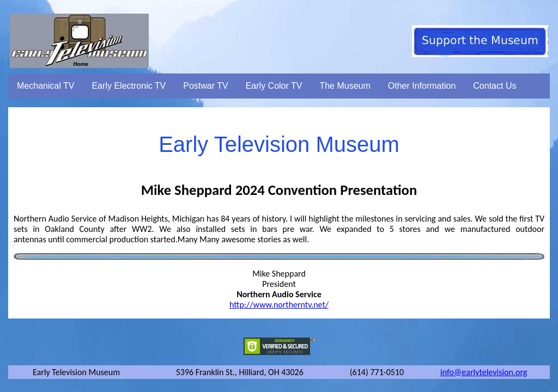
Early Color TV (274, 86)
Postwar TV (205, 86)
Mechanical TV (46, 86)
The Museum (345, 86)
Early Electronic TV (129, 86)
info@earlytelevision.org (484, 372)
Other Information (422, 86)
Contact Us (495, 86)
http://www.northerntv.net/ (279, 305)
